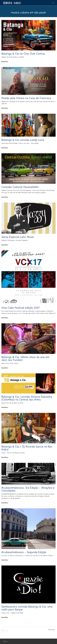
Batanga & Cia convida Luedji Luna (23, 140)
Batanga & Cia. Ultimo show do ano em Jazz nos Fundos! (25, 358)
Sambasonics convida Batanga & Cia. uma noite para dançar (27, 608)
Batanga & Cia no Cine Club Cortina (23, 54)
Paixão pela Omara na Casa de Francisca (26, 98)
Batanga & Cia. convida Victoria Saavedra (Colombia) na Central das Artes (27, 398)
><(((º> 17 (5, 641)
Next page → (52, 629)
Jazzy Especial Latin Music (18, 237)
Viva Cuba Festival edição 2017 (21, 308)
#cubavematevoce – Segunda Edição (24, 552)
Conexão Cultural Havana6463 (20, 187)
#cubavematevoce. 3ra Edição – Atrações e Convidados (28, 489)
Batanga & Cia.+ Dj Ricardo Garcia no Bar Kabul (27, 448)
